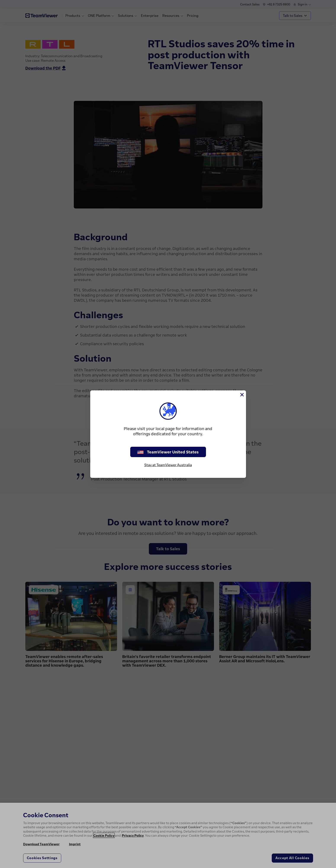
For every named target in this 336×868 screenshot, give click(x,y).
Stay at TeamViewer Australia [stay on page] (168, 465)
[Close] (242, 395)
